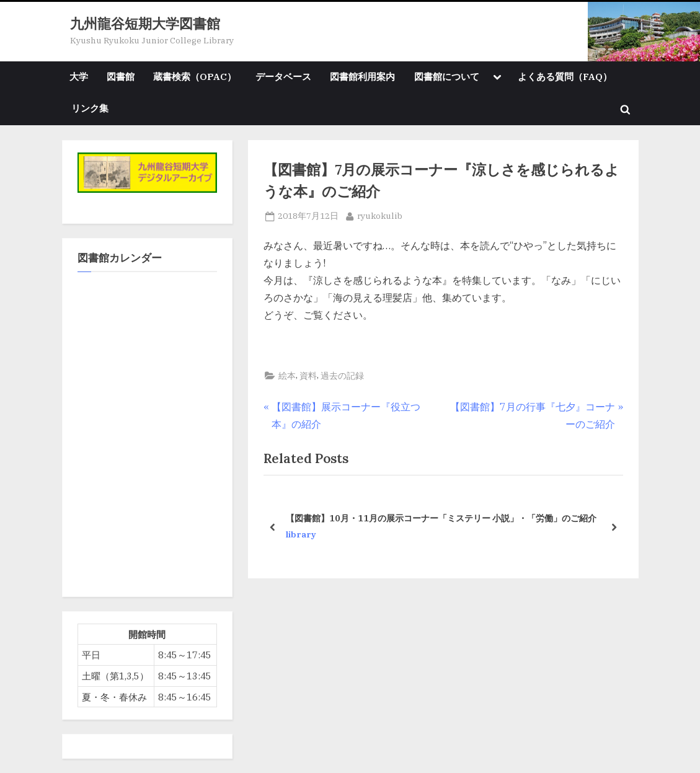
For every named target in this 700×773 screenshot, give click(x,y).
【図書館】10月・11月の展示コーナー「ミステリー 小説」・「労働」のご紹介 (441, 517)
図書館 (121, 76)
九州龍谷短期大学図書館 (145, 23)
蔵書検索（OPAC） (195, 76)
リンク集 (90, 108)
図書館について (447, 76)
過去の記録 (342, 376)
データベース (283, 76)
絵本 (287, 376)
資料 (308, 376)
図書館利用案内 (362, 76)
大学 (79, 76)
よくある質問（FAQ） (565, 76)
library (301, 534)
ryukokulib (380, 215)
